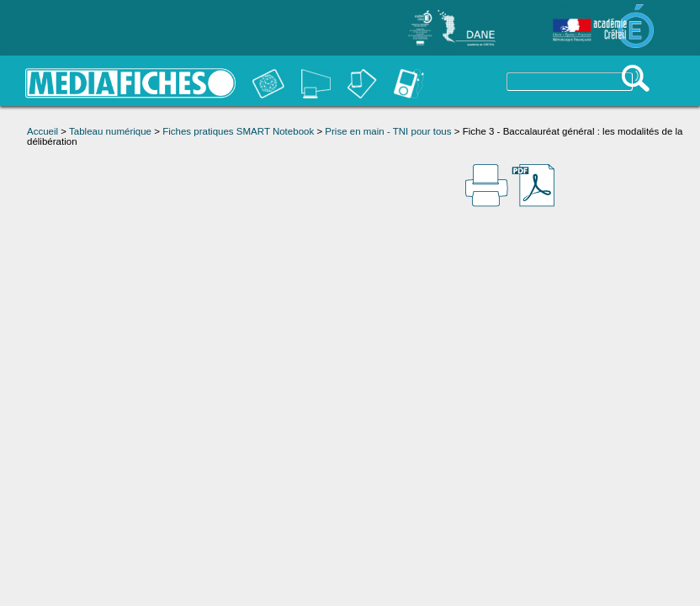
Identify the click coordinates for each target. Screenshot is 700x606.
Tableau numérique (110, 131)
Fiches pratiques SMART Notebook (238, 131)
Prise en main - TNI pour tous (388, 131)
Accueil (42, 131)
